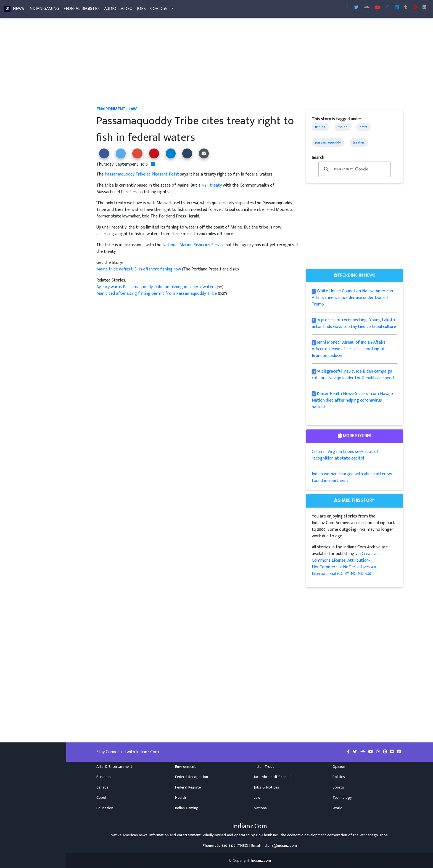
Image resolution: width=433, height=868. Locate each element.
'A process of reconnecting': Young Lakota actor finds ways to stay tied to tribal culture (354, 323)
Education (105, 808)
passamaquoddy (328, 142)
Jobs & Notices (266, 787)
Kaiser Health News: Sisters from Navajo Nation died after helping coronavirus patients (352, 400)
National (261, 808)
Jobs (141, 10)
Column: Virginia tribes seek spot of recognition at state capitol (345, 455)
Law (133, 109)
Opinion (339, 767)
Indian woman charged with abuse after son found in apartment (353, 477)
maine (343, 127)
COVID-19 (159, 10)
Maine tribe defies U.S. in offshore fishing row (139, 269)
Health (180, 798)
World (337, 808)
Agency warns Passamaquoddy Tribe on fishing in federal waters (157, 287)
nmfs (363, 127)
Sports (338, 787)
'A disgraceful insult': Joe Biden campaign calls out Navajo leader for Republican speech (354, 375)
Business (104, 777)
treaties (359, 142)
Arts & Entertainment (114, 767)
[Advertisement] (250, 65)
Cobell (101, 798)
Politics (339, 777)
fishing (320, 127)
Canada (102, 787)
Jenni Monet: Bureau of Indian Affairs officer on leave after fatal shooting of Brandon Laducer (349, 349)
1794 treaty (212, 185)
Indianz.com (261, 861)
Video (127, 10)
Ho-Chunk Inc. (267, 835)
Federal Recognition (192, 777)
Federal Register (82, 10)
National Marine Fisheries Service (193, 245)
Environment (111, 109)
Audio (110, 10)
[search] (354, 169)
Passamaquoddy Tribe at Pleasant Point (142, 174)
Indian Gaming (44, 10)
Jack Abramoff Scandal (273, 777)
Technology (342, 798)
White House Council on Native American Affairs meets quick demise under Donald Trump (352, 298)
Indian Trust (264, 767)
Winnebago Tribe (374, 835)
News (18, 10)
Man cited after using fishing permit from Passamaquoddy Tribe (157, 294)
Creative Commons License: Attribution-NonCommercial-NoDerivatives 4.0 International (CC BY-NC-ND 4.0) (345, 564)
